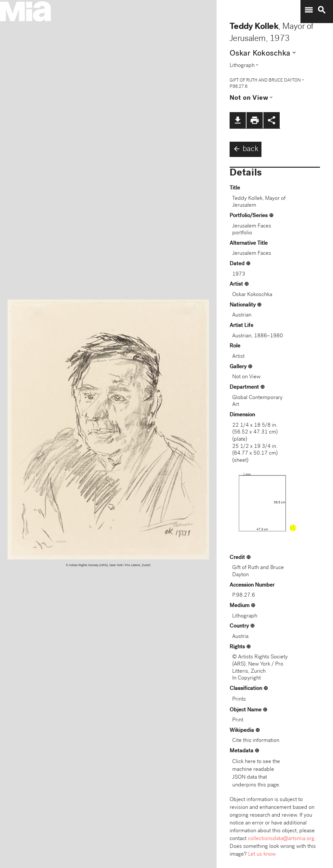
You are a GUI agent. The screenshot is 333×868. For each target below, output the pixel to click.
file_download (238, 120)
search (322, 10)
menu (309, 10)
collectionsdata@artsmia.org (281, 839)
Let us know (262, 855)
